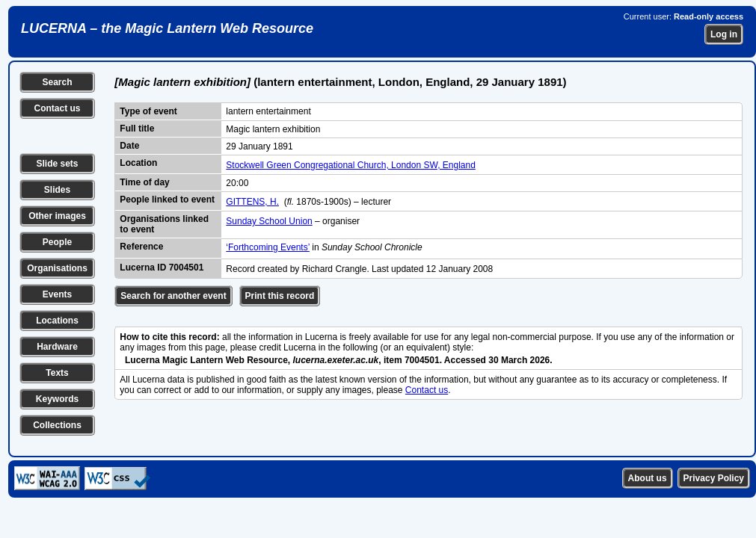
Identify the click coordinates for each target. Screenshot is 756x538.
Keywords (57, 399)
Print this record (280, 296)
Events (57, 294)
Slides (57, 190)
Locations (57, 321)
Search (57, 82)
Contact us (57, 108)
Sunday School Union (269, 221)
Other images (57, 216)
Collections (57, 425)
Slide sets (57, 164)
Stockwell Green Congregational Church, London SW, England (351, 165)
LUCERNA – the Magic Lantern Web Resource (167, 28)
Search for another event (173, 296)
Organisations (57, 268)
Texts (57, 373)
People (57, 242)
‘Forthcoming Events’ (268, 247)
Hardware (57, 347)
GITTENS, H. (252, 202)
